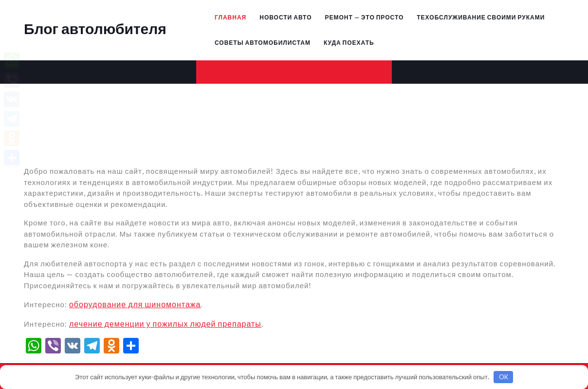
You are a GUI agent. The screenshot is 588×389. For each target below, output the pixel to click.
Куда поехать (349, 43)
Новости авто (285, 17)
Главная (230, 17)
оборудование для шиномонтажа (135, 304)
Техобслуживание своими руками (481, 17)
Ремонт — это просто (364, 17)
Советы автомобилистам (263, 43)
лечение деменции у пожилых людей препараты (165, 324)
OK (504, 377)
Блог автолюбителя (95, 28)
